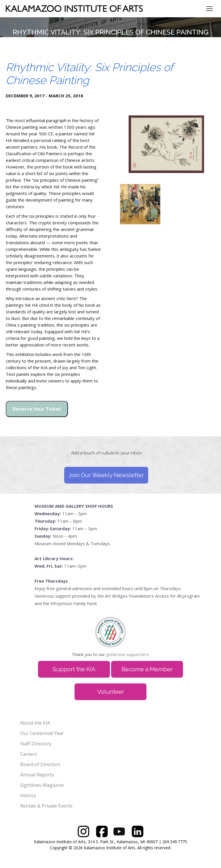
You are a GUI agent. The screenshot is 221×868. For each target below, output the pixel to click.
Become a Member (147, 669)
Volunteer (111, 692)
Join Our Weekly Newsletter (106, 475)
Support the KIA (74, 669)
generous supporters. (128, 654)
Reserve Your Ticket (37, 409)
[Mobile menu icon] (209, 9)
